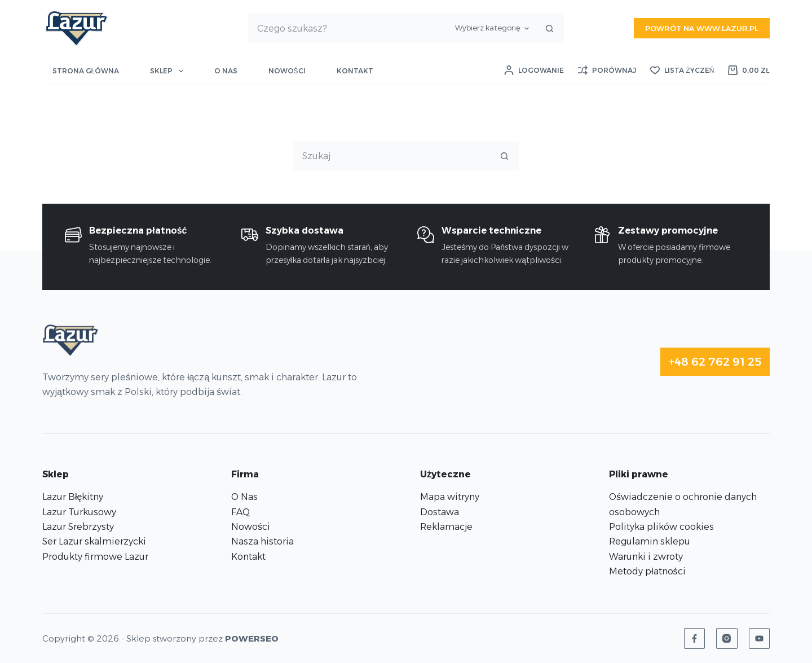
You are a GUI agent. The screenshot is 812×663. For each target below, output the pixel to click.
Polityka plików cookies (661, 527)
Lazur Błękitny (73, 497)
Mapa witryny (450, 497)
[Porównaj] (607, 71)
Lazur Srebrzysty (78, 527)
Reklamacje (446, 527)
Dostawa (440, 512)
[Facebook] (695, 639)
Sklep (169, 71)
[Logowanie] (534, 71)
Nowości (287, 71)
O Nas (244, 497)
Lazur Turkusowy (79, 512)
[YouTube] (760, 639)
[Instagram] (727, 639)
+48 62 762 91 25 (715, 362)
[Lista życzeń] (682, 71)
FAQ (240, 512)
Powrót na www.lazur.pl (702, 28)
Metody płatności (647, 571)
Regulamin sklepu (650, 541)
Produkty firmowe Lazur (95, 557)
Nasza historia (262, 541)
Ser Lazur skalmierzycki (94, 541)
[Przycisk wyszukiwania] (549, 28)
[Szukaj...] (349, 28)
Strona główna (86, 71)
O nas (226, 71)
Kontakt (355, 71)
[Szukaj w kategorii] (492, 28)
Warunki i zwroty (646, 557)
